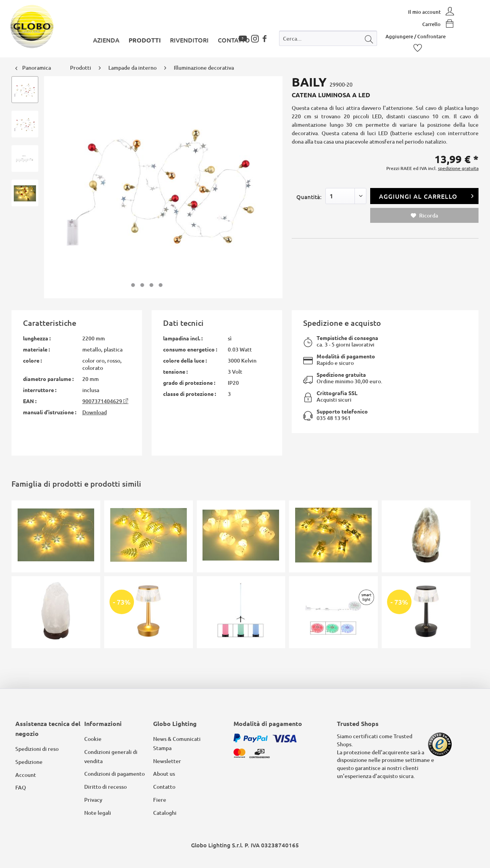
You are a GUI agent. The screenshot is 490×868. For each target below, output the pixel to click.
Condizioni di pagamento (114, 774)
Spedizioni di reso (37, 749)
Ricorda (424, 215)
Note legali (98, 813)
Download (95, 412)
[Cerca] (369, 38)
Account (26, 775)
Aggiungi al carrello (426, 195)
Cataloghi (165, 813)
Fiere (160, 800)
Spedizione (29, 762)
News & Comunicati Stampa (177, 743)
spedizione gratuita (458, 168)
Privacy (93, 800)
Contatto (164, 787)
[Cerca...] (328, 38)
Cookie (93, 739)
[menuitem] (328, 40)
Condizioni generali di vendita (111, 756)
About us (164, 774)
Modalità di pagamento (346, 356)
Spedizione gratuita (341, 374)
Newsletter (167, 761)
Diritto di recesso (105, 787)
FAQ (21, 787)
